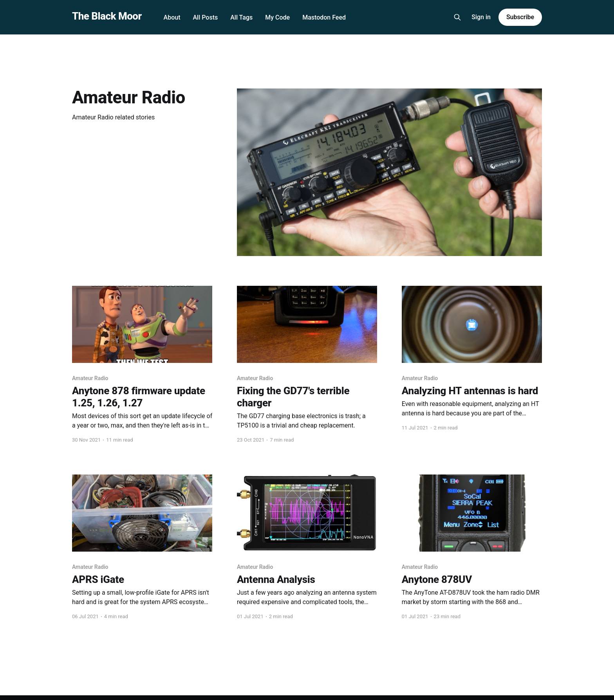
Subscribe (520, 17)
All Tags (241, 17)
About (172, 17)
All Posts (205, 17)
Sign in (481, 17)
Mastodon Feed (324, 17)
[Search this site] (457, 17)
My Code (277, 17)
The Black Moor (107, 16)
